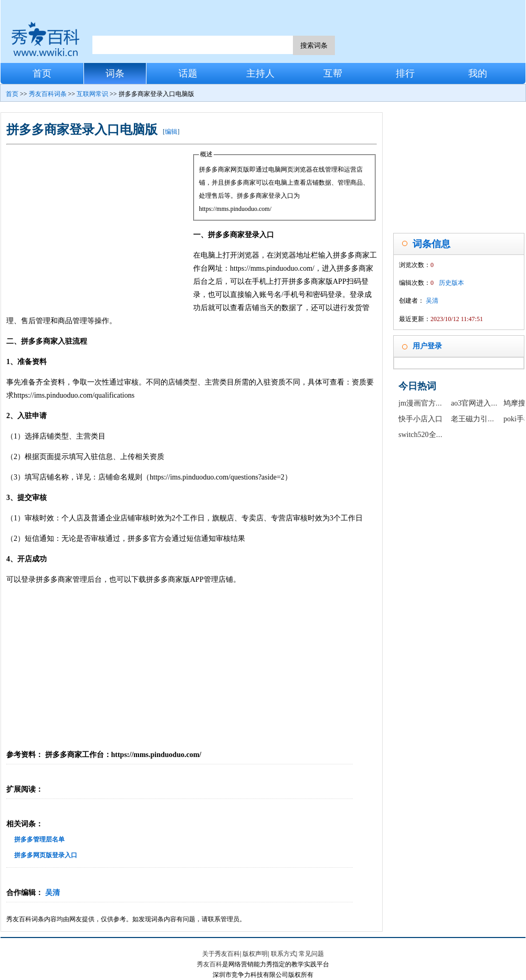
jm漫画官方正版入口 (432, 403)
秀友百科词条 (48, 94)
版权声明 (255, 954)
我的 (478, 73)
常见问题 (311, 954)
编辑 (171, 132)
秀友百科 (209, 964)
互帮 (333, 73)
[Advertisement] (100, 227)
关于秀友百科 (221, 954)
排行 (405, 73)
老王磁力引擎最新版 (484, 419)
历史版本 (451, 283)
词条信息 (432, 244)
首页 (42, 73)
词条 (115, 73)
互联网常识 (92, 94)
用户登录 (427, 346)
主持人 (260, 73)
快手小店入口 (420, 419)
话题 (188, 73)
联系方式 (283, 954)
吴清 (52, 893)
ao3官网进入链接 (478, 403)
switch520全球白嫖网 (432, 435)
